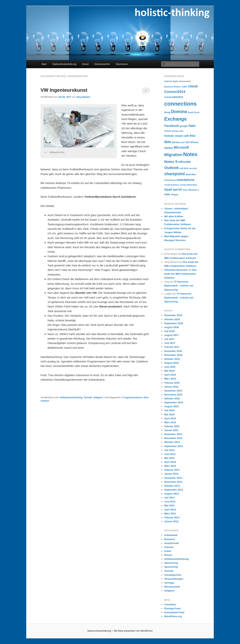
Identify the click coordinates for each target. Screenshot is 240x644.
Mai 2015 (169, 414)
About (85, 64)
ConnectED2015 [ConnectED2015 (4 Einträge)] (174, 97)
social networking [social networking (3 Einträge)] (188, 185)
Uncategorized (173, 575)
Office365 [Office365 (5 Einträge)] (184, 162)
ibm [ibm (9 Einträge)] (168, 142)
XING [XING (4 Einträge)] (167, 194)
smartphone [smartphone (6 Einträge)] (185, 180)
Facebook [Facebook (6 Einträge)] (172, 126)
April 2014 (170, 462)
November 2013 (173, 482)
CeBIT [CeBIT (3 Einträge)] (184, 87)
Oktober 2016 (172, 359)
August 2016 (171, 363)
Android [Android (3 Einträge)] (168, 81)
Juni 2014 (170, 454)
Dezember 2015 (173, 391)
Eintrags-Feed (172, 608)
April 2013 (170, 510)
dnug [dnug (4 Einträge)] (167, 112)
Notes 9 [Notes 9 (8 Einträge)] (171, 162)
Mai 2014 (169, 458)
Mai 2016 (169, 371)
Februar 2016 (172, 383)
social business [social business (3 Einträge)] (172, 185)
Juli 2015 (169, 410)
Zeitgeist (98, 398)
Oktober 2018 (172, 319)
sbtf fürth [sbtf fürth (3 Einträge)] (184, 168)
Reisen (168, 555)
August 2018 (171, 327)
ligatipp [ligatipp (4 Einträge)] (169, 148)
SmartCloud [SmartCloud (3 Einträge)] (170, 180)
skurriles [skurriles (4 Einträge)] (191, 174)
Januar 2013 (171, 521)
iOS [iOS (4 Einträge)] (188, 142)
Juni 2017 (170, 343)
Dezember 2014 (173, 434)
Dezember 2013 (173, 478)
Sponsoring (171, 563)
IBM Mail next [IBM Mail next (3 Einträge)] (178, 142)
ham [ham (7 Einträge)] (192, 126)
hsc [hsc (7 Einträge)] (193, 136)
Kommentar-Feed (174, 612)
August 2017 (171, 335)
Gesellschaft (171, 543)
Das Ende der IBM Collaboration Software (180, 274)
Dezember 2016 (173, 351)
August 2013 (171, 494)
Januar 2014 (171, 474)
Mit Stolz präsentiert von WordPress (133, 631)
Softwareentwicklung (71, 398)
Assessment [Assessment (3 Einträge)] (185, 81)
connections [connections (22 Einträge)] (180, 104)
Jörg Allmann (83, 97)
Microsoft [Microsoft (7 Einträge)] (181, 147)
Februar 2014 (172, 470)
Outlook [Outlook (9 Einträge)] (171, 168)
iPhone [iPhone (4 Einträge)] (195, 142)
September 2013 (174, 490)
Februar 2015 (172, 426)
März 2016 (170, 379)
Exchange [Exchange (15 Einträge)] (175, 119)
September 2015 (174, 402)
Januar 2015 (171, 430)
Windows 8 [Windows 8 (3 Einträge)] (194, 190)
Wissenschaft (172, 587)
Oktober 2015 (172, 399)
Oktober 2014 (172, 442)
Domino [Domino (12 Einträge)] (179, 112)
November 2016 (173, 355)
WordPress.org (173, 616)
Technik (88, 398)
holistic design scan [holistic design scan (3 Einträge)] (174, 131)
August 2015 (171, 406)
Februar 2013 (172, 517)
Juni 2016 (170, 367)
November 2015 (173, 395)
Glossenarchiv (102, 64)
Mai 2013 (169, 505)
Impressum (122, 64)
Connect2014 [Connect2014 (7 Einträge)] (175, 92)
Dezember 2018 (173, 315)
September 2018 (174, 323)
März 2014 (170, 466)
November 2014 (173, 438)
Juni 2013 (170, 502)
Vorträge (169, 583)
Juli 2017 (169, 339)
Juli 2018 (169, 331)
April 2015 (170, 418)
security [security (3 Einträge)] (193, 168)
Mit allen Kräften (174, 216)
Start (44, 64)
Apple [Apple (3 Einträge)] (175, 81)
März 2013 (170, 514)
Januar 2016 (171, 387)
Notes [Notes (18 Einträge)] (190, 154)
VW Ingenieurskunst (64, 90)
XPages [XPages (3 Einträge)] (175, 195)
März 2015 (170, 422)
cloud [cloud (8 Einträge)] (193, 86)
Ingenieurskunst (133, 398)
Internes (169, 547)
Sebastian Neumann (176, 270)
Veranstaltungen (174, 579)
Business (170, 539)
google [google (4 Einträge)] (184, 126)
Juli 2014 (169, 450)
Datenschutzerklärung (64, 64)
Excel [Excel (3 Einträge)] (197, 112)
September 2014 (174, 446)
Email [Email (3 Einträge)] (191, 112)
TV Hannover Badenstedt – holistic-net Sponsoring (179, 286)
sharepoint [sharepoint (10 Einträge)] (175, 174)
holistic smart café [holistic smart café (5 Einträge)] (177, 136)
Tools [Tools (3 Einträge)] (185, 190)
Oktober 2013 (172, 486)
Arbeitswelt (171, 535)
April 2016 (170, 375)
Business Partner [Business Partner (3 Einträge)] (172, 87)
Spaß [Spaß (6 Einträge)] (168, 190)
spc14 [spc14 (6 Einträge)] (177, 190)
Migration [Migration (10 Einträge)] (173, 155)
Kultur (168, 551)
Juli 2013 (169, 498)
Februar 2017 (172, 347)
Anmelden (170, 605)
